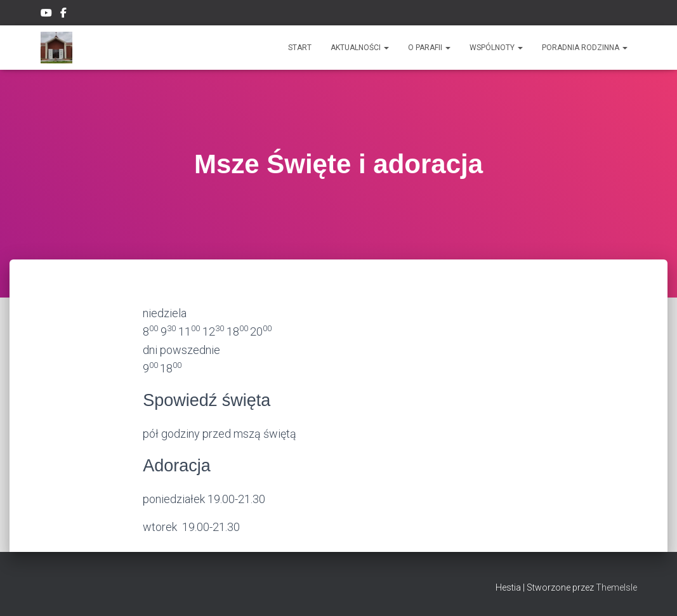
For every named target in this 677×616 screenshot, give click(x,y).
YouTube (46, 15)
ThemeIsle (616, 587)
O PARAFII (429, 48)
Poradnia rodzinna (585, 48)
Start (300, 48)
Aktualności (360, 48)
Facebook (64, 15)
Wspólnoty (496, 48)
